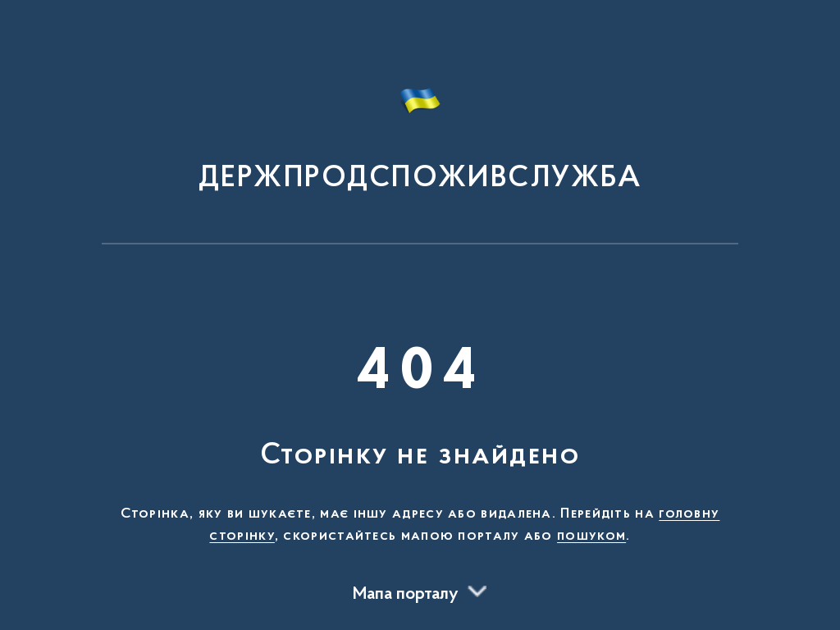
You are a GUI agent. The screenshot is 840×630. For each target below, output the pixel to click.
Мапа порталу (406, 595)
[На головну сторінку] (420, 130)
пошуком (591, 536)
